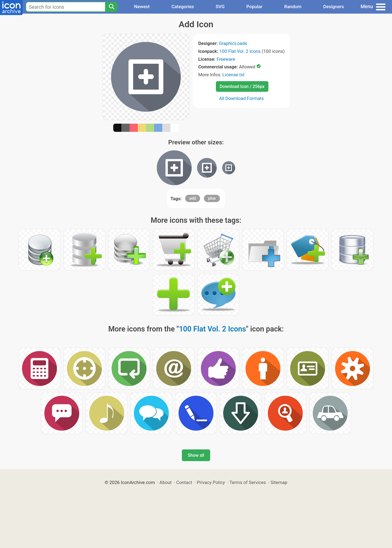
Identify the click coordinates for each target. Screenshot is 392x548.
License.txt (233, 75)
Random (293, 7)
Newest (142, 7)
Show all (196, 455)
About (166, 482)
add (193, 198)
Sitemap (279, 482)
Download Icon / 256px (242, 86)
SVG (220, 7)
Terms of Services (248, 482)
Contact (184, 482)
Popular (254, 7)
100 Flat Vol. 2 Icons (240, 51)
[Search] (111, 7)
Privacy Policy (211, 482)
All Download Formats (242, 98)
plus (212, 198)
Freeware (226, 59)
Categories (183, 7)
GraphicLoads (233, 43)
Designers (333, 7)
